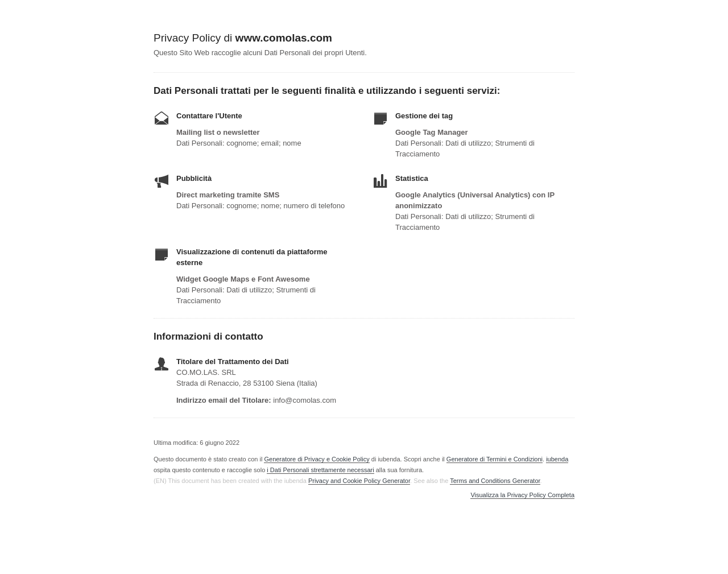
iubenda (557, 459)
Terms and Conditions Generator (495, 481)
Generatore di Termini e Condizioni (495, 459)
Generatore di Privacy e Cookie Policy (317, 459)
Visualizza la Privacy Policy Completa (522, 495)
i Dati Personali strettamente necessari (320, 470)
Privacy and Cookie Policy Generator (359, 481)
